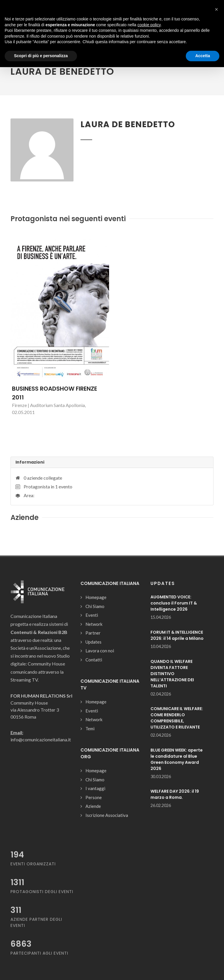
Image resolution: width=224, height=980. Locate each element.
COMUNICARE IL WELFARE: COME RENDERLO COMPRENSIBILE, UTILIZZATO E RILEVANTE (177, 718)
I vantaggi (95, 788)
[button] (216, 9)
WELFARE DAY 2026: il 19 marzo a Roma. (175, 794)
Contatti (94, 660)
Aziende (93, 806)
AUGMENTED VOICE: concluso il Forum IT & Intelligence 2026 (174, 603)
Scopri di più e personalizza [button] (41, 56)
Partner (93, 633)
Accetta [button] (203, 56)
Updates (93, 642)
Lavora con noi (100, 651)
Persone (94, 797)
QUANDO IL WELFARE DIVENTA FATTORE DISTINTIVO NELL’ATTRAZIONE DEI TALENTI (172, 674)
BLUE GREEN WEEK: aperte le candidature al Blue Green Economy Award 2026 (177, 759)
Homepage (96, 597)
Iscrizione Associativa (107, 815)
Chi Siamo (95, 606)
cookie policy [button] (149, 25)
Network (94, 624)
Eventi (92, 615)
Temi (90, 729)
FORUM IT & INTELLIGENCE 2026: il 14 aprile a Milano (177, 635)
